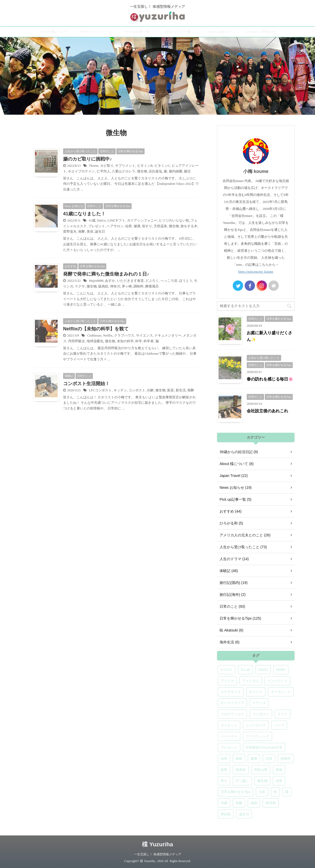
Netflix (108, 336)
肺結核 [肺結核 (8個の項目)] (226, 814)
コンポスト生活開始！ (86, 384)
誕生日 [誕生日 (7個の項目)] (244, 814)
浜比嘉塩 (155, 171)
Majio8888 (96, 281)
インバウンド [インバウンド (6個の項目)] (277, 681)
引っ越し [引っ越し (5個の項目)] (242, 781)
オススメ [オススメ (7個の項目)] (256, 692)
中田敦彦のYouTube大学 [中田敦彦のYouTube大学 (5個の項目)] (264, 747)
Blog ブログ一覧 (178, 32)
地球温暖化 (95, 341)
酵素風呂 (152, 286)
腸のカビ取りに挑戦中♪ (88, 159)
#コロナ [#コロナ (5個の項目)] (227, 670)
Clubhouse (94, 336)
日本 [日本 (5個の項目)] (262, 792)
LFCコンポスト (100, 390)
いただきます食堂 (130, 281)
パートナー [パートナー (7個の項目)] (229, 736)
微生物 (142, 171)
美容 (90, 232)
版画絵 (103, 286)
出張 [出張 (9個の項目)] (269, 759)
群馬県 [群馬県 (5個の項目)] (271, 803)
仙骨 (129, 226)
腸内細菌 (176, 171)
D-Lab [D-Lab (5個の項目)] (245, 670)
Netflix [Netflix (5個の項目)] (281, 670)
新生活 (181, 390)
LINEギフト (116, 220)
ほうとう (186, 281)
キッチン (120, 390)
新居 (170, 390)
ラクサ (80, 286)
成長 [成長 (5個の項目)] (279, 781)
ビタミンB (145, 166)
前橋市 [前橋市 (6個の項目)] (286, 759)
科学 (139, 341)
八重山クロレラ (123, 171)
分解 (150, 390)
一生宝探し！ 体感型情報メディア (158, 854)
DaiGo (101, 220)
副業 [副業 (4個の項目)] (224, 770)
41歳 (92, 220)
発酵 (81, 232)
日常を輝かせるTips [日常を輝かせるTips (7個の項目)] (235, 792)
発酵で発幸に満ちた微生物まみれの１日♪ (106, 274)
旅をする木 (189, 226)
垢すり (147, 226)
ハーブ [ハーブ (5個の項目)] (279, 725)
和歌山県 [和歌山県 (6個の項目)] (261, 770)
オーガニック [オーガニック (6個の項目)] (281, 692)
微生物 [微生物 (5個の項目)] (262, 781)
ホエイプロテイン (81, 171)
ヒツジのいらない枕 (174, 220)
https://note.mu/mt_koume (256, 272)
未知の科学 (125, 341)
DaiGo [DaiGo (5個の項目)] (263, 670)
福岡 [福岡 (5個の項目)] (254, 803)
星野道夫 (70, 232)
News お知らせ (220, 32)
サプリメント (125, 166)
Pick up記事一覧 (137, 32)
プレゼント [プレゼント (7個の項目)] (229, 747)
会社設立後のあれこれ (267, 411)
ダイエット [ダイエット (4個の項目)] (229, 725)
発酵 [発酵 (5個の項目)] (239, 803)
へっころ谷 (169, 281)
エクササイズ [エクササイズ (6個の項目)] (231, 692)
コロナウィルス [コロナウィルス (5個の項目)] (232, 714)
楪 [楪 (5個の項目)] (287, 792)
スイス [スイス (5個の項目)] (283, 714)
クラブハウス (124, 336)
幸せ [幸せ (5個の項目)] (224, 781)
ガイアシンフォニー (142, 220)
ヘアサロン (115, 226)
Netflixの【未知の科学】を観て (96, 329)
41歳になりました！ (84, 214)
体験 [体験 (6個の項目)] (239, 759)
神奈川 (115, 286)
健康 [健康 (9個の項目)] (254, 759)
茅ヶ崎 (127, 286)
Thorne (93, 166)
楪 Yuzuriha (157, 844)
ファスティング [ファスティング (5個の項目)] (257, 736)
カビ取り (107, 166)
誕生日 (100, 232)
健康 (137, 226)
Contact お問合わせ (261, 32)
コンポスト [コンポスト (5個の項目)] (261, 714)
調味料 (138, 286)
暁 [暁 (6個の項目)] (275, 792)
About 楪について (54, 32)
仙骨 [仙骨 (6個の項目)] (224, 759)
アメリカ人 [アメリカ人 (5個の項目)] (251, 681)
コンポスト (137, 390)
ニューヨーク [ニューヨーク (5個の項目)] (256, 725)
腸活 (187, 171)
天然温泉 (160, 226)
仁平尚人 (103, 171)
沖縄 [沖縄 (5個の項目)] (224, 803)
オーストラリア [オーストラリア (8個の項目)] (232, 703)
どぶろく (152, 281)
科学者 (149, 341)
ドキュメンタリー (168, 336)
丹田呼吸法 (76, 341)
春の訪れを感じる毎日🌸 (270, 379)
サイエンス (144, 336)
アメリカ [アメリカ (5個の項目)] (227, 681)
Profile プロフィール (95, 32)
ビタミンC (162, 166)
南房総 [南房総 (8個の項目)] (241, 770)
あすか (110, 281)
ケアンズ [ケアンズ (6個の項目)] (259, 703)
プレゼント (97, 226)
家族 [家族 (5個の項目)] (279, 770)
